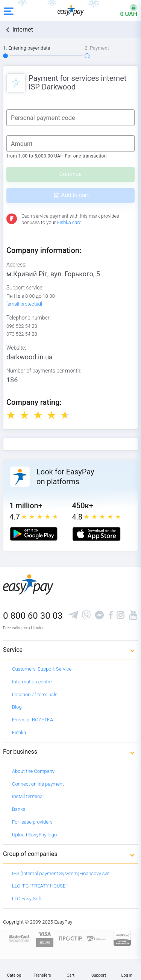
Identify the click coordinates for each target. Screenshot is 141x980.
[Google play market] (34, 534)
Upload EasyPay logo (34, 835)
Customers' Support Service (42, 669)
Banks (19, 809)
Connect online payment (38, 784)
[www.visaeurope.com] (45, 938)
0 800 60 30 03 (33, 616)
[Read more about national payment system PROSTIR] (70, 938)
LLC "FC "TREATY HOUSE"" (40, 886)
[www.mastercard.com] (19, 938)
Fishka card (69, 222)
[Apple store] (96, 534)
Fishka (19, 732)
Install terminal (28, 796)
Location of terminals (35, 694)
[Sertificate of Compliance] (96, 938)
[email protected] (24, 304)
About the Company (33, 771)
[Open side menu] (9, 11)
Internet (23, 30)
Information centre (32, 682)
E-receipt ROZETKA (33, 720)
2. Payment (97, 48)
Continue (71, 174)
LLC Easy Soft (27, 899)
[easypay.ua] (71, 10)
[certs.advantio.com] (122, 938)
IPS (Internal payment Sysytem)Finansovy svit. (61, 873)
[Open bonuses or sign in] (124, 11)
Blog (17, 707)
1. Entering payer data (27, 48)
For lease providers (32, 822)
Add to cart (75, 195)
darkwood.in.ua (30, 357)
